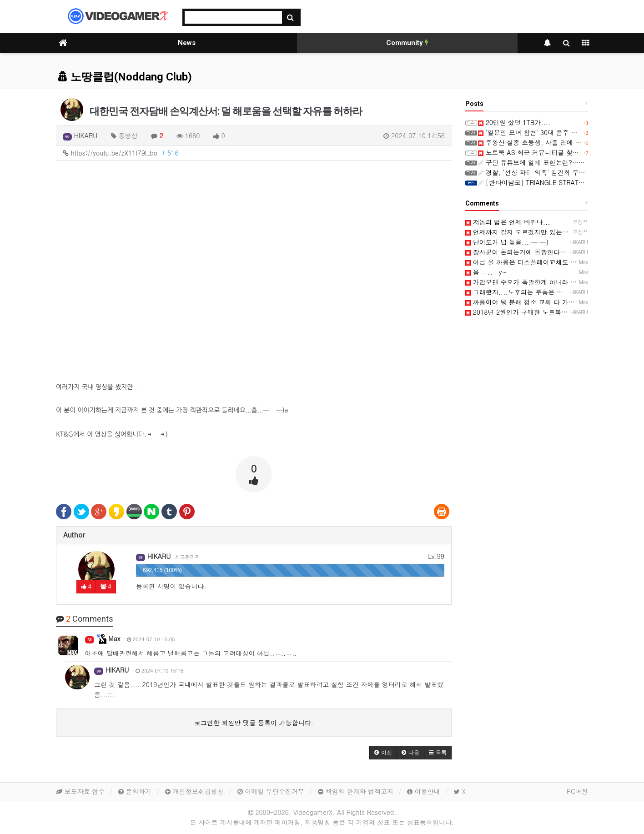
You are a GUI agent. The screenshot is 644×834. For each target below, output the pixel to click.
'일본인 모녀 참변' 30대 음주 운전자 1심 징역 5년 (554, 132)
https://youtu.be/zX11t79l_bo (121, 153)
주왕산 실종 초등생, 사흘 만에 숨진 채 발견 (545, 142)
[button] (383, 753)
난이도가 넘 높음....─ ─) (507, 242)
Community (407, 43)
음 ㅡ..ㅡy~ (486, 272)
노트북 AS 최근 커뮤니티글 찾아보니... (538, 152)
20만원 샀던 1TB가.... (514, 122)
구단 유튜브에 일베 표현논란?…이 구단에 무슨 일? (556, 162)
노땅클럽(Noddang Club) (125, 77)
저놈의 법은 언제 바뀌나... (508, 222)
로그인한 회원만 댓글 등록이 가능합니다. (254, 723)
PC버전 (577, 791)
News (187, 43)
